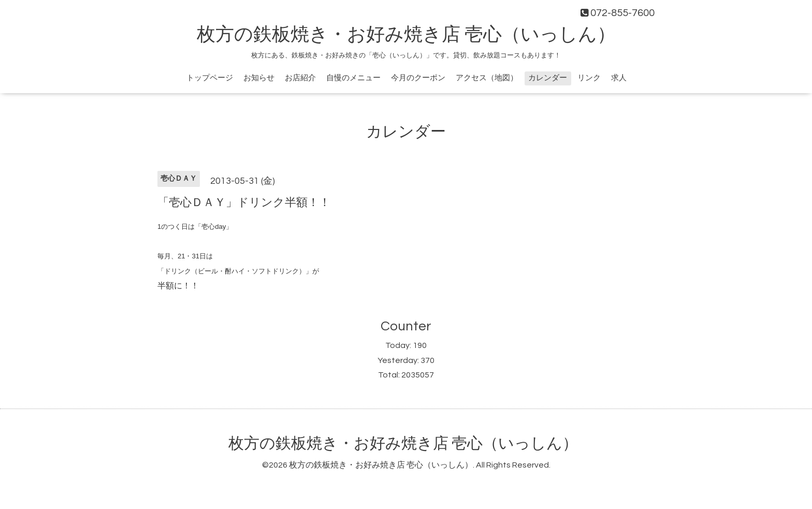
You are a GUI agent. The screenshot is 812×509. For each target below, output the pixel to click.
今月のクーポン (418, 78)
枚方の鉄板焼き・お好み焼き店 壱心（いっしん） (406, 35)
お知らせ (259, 78)
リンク (589, 78)
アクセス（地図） (487, 78)
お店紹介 (300, 78)
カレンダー (548, 78)
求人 (619, 78)
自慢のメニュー (353, 78)
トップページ (210, 78)
